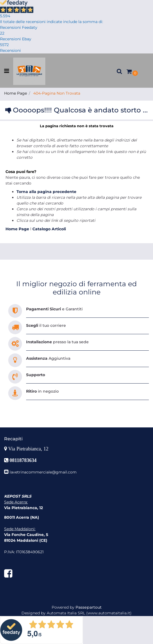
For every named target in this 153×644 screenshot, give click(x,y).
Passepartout (89, 607)
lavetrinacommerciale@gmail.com (43, 472)
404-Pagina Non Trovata (57, 93)
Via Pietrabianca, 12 (29, 449)
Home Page (16, 93)
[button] (119, 71)
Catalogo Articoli (49, 229)
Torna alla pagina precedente (46, 192)
